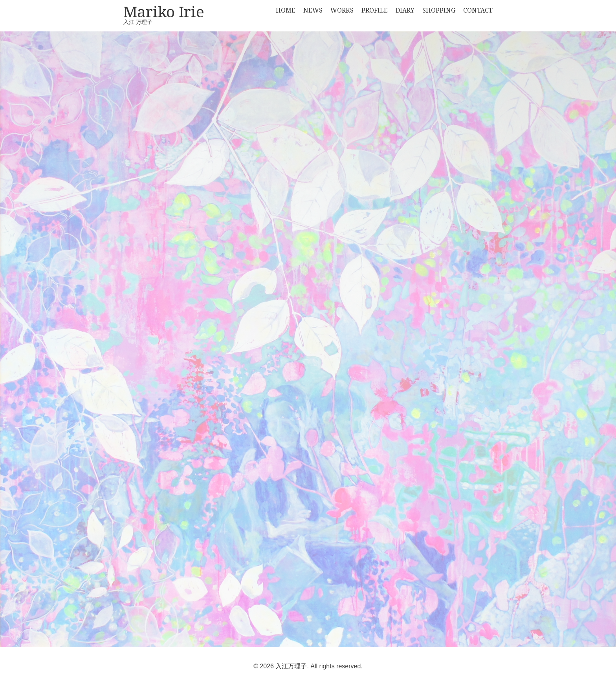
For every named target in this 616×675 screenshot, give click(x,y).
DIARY (405, 10)
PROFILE (375, 10)
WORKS (342, 10)
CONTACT (478, 10)
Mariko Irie (164, 13)
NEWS (313, 10)
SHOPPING (439, 10)
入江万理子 (291, 666)
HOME (286, 10)
